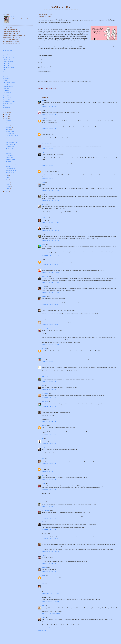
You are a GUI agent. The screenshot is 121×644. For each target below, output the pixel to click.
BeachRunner (45, 276)
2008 (6, 119)
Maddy (43, 447)
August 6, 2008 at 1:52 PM (50, 563)
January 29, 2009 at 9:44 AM (51, 614)
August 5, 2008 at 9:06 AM (50, 128)
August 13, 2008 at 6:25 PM (50, 593)
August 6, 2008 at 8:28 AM (50, 490)
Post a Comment (42, 631)
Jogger (43, 617)
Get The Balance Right (11, 164)
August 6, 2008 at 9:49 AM (50, 518)
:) (42, 260)
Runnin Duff (6, 96)
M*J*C (43, 286)
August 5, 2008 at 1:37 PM (50, 381)
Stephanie (44, 425)
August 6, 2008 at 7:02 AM (50, 463)
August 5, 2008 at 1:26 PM (50, 373)
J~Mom (43, 244)
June (8, 178)
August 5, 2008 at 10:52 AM (50, 241)
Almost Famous (10, 138)
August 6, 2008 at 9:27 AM (50, 506)
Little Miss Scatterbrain (12, 142)
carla (43, 439)
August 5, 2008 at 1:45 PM (50, 390)
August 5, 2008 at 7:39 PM (50, 435)
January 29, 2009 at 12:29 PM (51, 627)
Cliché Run (9, 153)
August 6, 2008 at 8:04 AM (50, 480)
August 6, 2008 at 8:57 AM (50, 498)
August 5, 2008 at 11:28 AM (50, 304)
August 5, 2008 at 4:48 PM (50, 406)
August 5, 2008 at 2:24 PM (50, 398)
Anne (43, 385)
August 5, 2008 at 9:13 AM (50, 148)
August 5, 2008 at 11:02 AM (50, 282)
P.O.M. (12, 16)
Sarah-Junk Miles (7, 98)
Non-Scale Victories (11, 144)
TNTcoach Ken (45, 377)
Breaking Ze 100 (10, 131)
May (7, 180)
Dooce (5, 69)
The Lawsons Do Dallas (9, 102)
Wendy (43, 226)
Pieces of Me (61, 7)
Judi (43, 555)
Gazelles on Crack (8, 73)
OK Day (8, 166)
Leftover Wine (9, 155)
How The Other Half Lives (12, 136)
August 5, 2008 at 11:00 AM (50, 272)
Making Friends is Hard (49, 92)
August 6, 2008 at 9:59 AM (50, 530)
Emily (5, 71)
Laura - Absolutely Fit (8, 86)
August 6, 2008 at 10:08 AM (50, 538)
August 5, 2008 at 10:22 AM (50, 214)
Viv (42, 467)
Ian (42, 234)
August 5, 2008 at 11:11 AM (50, 292)
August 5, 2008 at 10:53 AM (50, 256)
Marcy (43, 119)
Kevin (43, 475)
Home (78, 633)
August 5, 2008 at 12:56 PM (50, 353)
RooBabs (44, 542)
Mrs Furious (6, 90)
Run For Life (45, 402)
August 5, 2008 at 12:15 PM (50, 345)
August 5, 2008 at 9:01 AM (50, 106)
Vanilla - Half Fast (7, 104)
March (8, 184)
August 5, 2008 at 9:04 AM (50, 115)
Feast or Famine (10, 147)
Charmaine (44, 567)
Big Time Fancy (7, 60)
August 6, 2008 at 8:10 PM (50, 580)
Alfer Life (5, 52)
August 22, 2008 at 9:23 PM (50, 602)
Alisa (43, 522)
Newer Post (41, 633)
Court (43, 605)
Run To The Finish (8, 94)
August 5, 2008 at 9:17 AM (50, 165)
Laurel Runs (6, 88)
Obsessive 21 (9, 140)
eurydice (44, 268)
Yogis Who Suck (10, 173)
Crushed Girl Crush (11, 168)
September (9, 127)
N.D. (43, 194)
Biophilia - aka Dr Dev (8, 62)
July (7, 175)
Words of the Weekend (12, 149)
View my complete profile (16, 21)
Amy (43, 152)
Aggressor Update (10, 160)
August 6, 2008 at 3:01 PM (50, 572)
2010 (6, 114)
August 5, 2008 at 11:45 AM (50, 324)
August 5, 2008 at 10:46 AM (50, 231)
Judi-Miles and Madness (9, 83)
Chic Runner (6, 65)
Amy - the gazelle (46, 144)
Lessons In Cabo (10, 134)
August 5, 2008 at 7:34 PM (50, 421)
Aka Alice (44, 204)
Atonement (9, 151)
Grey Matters (6, 79)
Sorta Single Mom (8, 100)
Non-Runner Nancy (8, 92)
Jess (43, 132)
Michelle (44, 410)
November (9, 123)
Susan (43, 357)
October (8, 125)
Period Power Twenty (11, 171)
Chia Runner (6, 63)
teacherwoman (45, 393)
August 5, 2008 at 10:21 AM (50, 201)
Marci (43, 502)
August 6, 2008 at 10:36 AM (50, 552)
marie (43, 308)
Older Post (115, 633)
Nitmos (43, 459)
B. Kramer (44, 296)
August (8, 129)
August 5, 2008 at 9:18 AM (50, 179)
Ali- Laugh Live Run (8, 54)
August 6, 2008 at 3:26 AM (50, 443)
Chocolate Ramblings (8, 67)
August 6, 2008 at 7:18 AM (50, 472)
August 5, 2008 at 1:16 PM (50, 361)
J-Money (5, 81)
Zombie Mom (6, 107)
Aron (43, 100)
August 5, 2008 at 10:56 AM (50, 264)
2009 (6, 117)
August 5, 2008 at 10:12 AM (50, 190)
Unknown (44, 349)
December (9, 121)
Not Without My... (10, 157)
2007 (6, 191)
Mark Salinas (45, 218)
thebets (43, 484)
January (8, 188)
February (9, 186)
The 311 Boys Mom (46, 328)
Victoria (43, 576)
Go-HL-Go (6, 77)
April (7, 182)
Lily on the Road (46, 510)
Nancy (43, 584)
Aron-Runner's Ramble (9, 58)
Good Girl (8, 162)
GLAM (5, 75)
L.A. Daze (6, 85)
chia (43, 365)
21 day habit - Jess (8, 50)
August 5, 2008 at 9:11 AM (50, 140)
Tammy (43, 183)
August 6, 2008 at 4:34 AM (50, 455)
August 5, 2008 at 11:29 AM (50, 316)
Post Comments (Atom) (50, 636)
